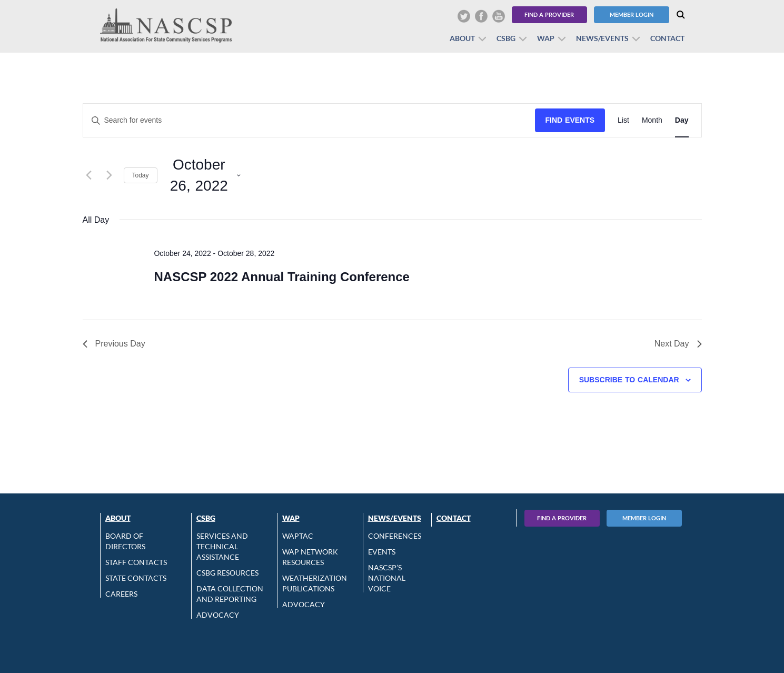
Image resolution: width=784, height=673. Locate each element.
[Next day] (110, 175)
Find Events (570, 120)
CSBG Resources (227, 573)
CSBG (506, 38)
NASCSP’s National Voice (387, 578)
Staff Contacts (136, 562)
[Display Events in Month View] (652, 120)
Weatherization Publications (315, 583)
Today (141, 175)
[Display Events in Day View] (682, 120)
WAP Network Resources (310, 557)
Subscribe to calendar (629, 380)
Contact (667, 38)
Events (382, 552)
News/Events (602, 38)
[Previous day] (89, 175)
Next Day (678, 344)
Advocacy (218, 615)
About (462, 38)
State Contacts (136, 578)
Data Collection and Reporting (230, 594)
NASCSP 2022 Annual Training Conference (281, 277)
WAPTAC (298, 536)
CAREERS (121, 594)
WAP (546, 38)
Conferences (395, 536)
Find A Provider (562, 518)
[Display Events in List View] (623, 120)
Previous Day (114, 344)
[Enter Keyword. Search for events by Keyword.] (309, 120)
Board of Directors (125, 541)
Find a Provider (549, 14)
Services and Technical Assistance (222, 546)
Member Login (632, 14)
